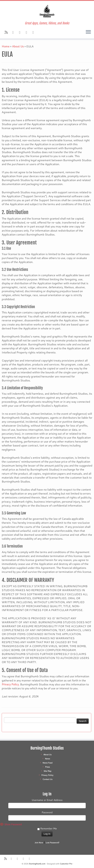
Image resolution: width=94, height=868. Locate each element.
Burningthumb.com (37, 864)
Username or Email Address (47, 800)
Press (47, 767)
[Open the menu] (88, 32)
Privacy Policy (10, 684)
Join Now (39, 843)
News (47, 759)
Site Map (47, 771)
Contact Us (47, 779)
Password (47, 812)
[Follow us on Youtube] (21, 32)
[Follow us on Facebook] (14, 32)
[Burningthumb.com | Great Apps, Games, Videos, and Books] (47, 11)
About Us (18, 46)
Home (6, 46)
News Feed (47, 763)
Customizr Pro (66, 864)
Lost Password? (53, 843)
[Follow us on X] (27, 32)
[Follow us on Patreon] (34, 32)
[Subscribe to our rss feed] (7, 32)
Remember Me (47, 829)
